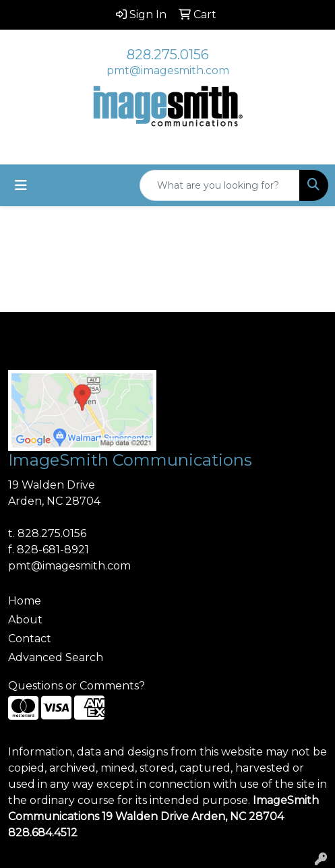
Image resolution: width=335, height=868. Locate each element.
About (25, 620)
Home (25, 601)
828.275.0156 (168, 55)
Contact (30, 639)
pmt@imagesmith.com (168, 70)
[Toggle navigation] (21, 185)
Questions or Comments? (77, 686)
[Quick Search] (220, 185)
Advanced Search (56, 657)
